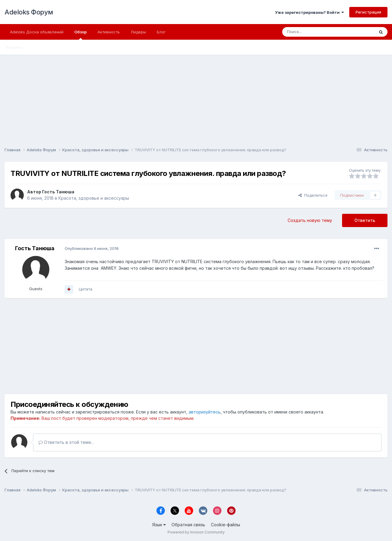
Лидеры (138, 32)
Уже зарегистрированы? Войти (309, 12)
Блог (161, 32)
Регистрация (368, 12)
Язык (159, 525)
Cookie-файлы (225, 525)
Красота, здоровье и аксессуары (94, 198)
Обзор (80, 35)
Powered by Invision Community (196, 532)
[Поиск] (314, 32)
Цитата (86, 289)
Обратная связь (188, 525)
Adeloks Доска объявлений (37, 32)
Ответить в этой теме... (66, 442)
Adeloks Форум (29, 12)
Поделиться (313, 195)
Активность (109, 32)
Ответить (365, 220)
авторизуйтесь (205, 412)
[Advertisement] (196, 97)
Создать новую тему (310, 220)
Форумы (14, 47)
